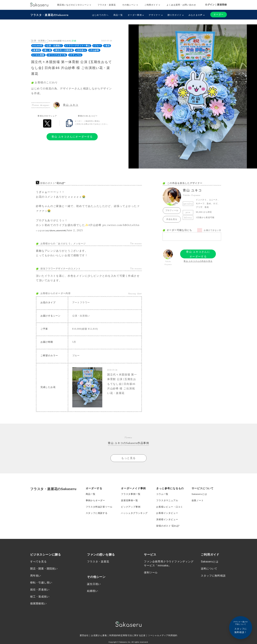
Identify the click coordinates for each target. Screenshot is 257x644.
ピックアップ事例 (131, 509)
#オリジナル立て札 (57, 55)
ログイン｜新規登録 (216, 5)
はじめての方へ (100, 15)
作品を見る (172, 219)
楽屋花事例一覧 (129, 502)
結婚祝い (93, 594)
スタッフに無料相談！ (241, 627)
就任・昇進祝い (40, 593)
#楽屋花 (36, 50)
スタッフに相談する (97, 515)
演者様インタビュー (167, 522)
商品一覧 (118, 15)
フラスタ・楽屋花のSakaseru (49, 15)
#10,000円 (37, 46)
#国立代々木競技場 (64, 50)
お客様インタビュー (167, 515)
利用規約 (113, 639)
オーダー (218, 14)
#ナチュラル (75, 55)
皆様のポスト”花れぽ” (168, 528)
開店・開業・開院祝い (44, 572)
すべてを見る (38, 565)
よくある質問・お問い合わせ (181, 5)
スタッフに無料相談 (213, 579)
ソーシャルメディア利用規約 (165, 639)
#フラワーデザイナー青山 (78, 46)
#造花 (107, 46)
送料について (209, 572)
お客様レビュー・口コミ (170, 509)
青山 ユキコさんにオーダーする (72, 136)
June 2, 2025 (75, 230)
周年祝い (36, 579)
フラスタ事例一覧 (131, 496)
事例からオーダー (95, 502)
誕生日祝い (94, 587)
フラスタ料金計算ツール (99, 509)
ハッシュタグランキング (134, 515)
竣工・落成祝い (40, 600)
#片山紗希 (94, 50)
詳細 (74, 41)
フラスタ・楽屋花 (107, 5)
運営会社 (81, 639)
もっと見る (128, 459)
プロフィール (172, 210)
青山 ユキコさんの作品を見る (198, 261)
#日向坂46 (81, 50)
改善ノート (198, 502)
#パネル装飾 (38, 55)
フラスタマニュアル (167, 502)
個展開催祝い (38, 607)
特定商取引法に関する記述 (132, 639)
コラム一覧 (162, 496)
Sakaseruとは (199, 496)
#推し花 (47, 50)
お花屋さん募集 (97, 639)
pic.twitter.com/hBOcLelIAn (121, 225)
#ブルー (97, 46)
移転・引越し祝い (41, 586)
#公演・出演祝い (54, 46)
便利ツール (151, 575)
